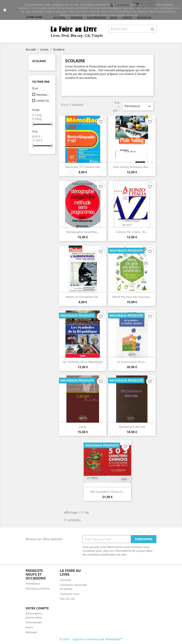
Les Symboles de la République (83, 362)
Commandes (34, 622)
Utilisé (43, 101)
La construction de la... (132, 362)
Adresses (31, 632)
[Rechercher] (133, 29)
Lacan (83, 427)
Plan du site (67, 599)
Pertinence (138, 106)
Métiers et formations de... (83, 297)
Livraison (65, 580)
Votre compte (37, 608)
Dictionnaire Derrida (132, 427)
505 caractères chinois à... (107, 492)
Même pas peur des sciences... (132, 297)
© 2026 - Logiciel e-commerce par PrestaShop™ (91, 639)
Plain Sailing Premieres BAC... (132, 167)
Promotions (33, 584)
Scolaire (39, 61)
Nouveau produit (43, 94)
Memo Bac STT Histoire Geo (83, 167)
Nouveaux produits (38, 588)
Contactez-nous (70, 594)
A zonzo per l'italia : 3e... (132, 232)
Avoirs (30, 627)
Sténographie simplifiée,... (83, 232)
